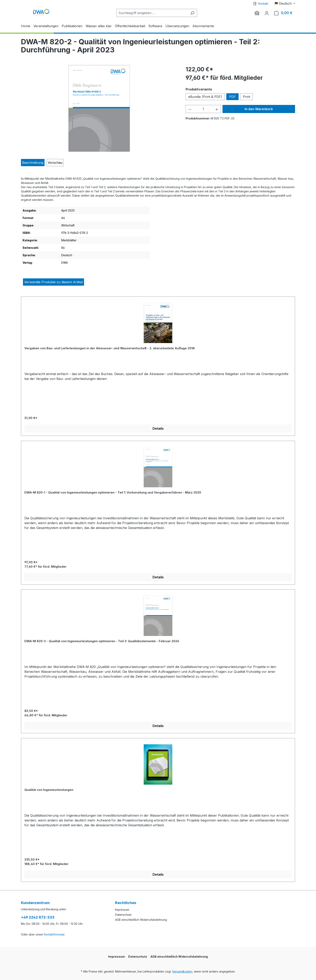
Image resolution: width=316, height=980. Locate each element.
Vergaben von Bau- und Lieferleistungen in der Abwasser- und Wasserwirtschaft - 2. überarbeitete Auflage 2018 (110, 348)
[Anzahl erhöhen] (217, 109)
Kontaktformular (54, 934)
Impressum (122, 910)
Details (158, 428)
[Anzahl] (203, 109)
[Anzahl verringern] (190, 109)
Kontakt (263, 4)
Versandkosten (182, 971)
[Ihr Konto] (267, 13)
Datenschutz (123, 915)
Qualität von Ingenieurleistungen (49, 790)
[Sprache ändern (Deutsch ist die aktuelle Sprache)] (285, 3)
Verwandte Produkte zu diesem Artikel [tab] (54, 282)
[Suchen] (192, 13)
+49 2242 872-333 (38, 917)
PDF (232, 97)
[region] (99, 108)
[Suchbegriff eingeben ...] (152, 13)
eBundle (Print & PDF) (205, 97)
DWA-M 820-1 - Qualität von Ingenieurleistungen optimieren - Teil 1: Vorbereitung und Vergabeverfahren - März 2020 (113, 492)
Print (246, 97)
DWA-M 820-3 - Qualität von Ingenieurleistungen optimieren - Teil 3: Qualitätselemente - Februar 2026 (102, 641)
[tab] (33, 163)
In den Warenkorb (259, 109)
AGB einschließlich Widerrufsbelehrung (141, 920)
